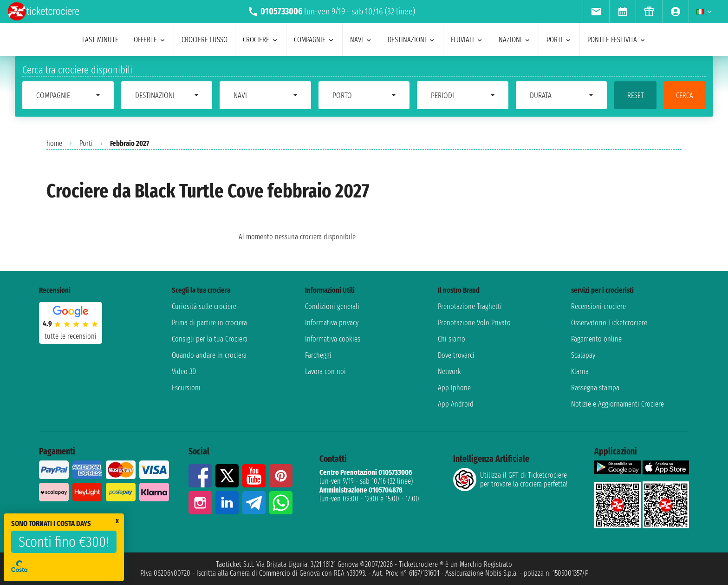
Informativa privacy (332, 323)
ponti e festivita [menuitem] (617, 40)
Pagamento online (596, 339)
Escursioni (186, 388)
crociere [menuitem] (261, 40)
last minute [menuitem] (100, 40)
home (54, 143)
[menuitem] (596, 12)
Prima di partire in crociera (209, 323)
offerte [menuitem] (150, 40)
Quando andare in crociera (209, 355)
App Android (456, 404)
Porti (86, 143)
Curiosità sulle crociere (204, 306)
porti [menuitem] (559, 40)
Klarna (580, 371)
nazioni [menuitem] (515, 40)
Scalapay (583, 355)
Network (449, 371)
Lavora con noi (325, 371)
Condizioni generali (332, 306)
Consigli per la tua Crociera (210, 339)
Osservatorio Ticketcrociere (609, 323)
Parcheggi (318, 355)
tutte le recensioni (71, 336)
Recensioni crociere (598, 306)
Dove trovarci (456, 355)
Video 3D (184, 371)
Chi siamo (452, 339)
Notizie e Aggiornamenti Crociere (617, 404)
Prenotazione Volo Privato (474, 323)
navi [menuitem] (361, 40)
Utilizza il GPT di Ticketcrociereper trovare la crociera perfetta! (510, 480)
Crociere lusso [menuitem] (205, 40)
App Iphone (454, 388)
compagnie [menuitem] (314, 40)
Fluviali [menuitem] (467, 40)
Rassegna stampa (595, 388)
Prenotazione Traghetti (470, 306)
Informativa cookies (333, 339)
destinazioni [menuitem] (412, 40)
